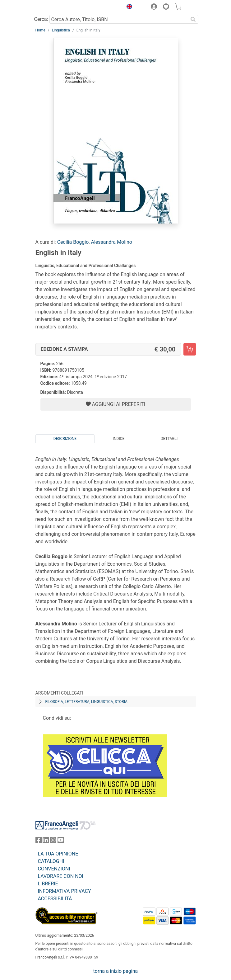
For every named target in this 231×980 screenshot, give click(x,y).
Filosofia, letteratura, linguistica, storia (86, 702)
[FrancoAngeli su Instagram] (53, 841)
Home (40, 30)
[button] (128, 7)
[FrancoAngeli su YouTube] (61, 841)
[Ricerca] (193, 19)
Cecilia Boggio (73, 242)
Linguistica (61, 30)
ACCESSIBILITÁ (55, 899)
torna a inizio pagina (115, 971)
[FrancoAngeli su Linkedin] (46, 841)
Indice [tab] (119, 439)
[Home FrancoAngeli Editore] (56, 7)
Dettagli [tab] (169, 439)
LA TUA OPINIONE (58, 854)
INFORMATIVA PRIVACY (65, 891)
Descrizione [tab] (65, 439)
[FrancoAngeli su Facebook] (39, 841)
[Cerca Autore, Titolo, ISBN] (119, 19)
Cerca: (41, 19)
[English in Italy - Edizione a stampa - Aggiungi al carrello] (190, 349)
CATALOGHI (51, 861)
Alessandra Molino (111, 242)
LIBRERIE (48, 884)
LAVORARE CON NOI (61, 876)
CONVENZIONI (54, 869)
